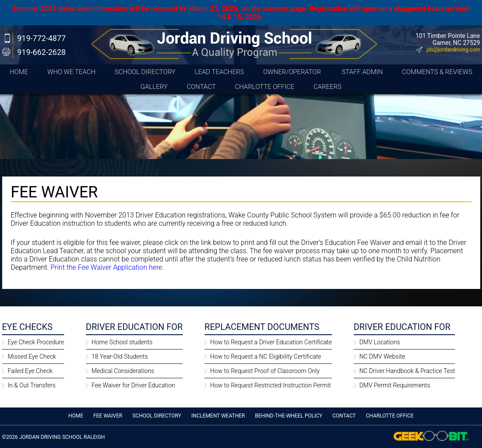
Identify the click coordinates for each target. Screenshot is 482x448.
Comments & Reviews (437, 72)
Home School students (122, 342)
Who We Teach (71, 72)
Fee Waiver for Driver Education (133, 385)
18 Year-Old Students (120, 356)
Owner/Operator (293, 72)
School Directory (145, 72)
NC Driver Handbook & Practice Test (407, 371)
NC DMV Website (382, 356)
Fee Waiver (108, 416)
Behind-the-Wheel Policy (289, 416)
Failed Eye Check (30, 371)
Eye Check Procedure (36, 342)
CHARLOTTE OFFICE (265, 87)
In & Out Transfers (32, 385)
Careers (328, 87)
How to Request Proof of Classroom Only (265, 371)
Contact (201, 87)
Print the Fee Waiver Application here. (107, 267)
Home (19, 72)
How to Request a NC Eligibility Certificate (266, 356)
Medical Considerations (123, 371)
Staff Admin (362, 72)
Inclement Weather (218, 416)
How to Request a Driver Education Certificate (271, 342)
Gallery (154, 87)
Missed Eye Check (32, 356)
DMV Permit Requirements (395, 385)
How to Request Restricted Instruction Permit (271, 385)
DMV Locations (380, 342)
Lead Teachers (219, 72)
